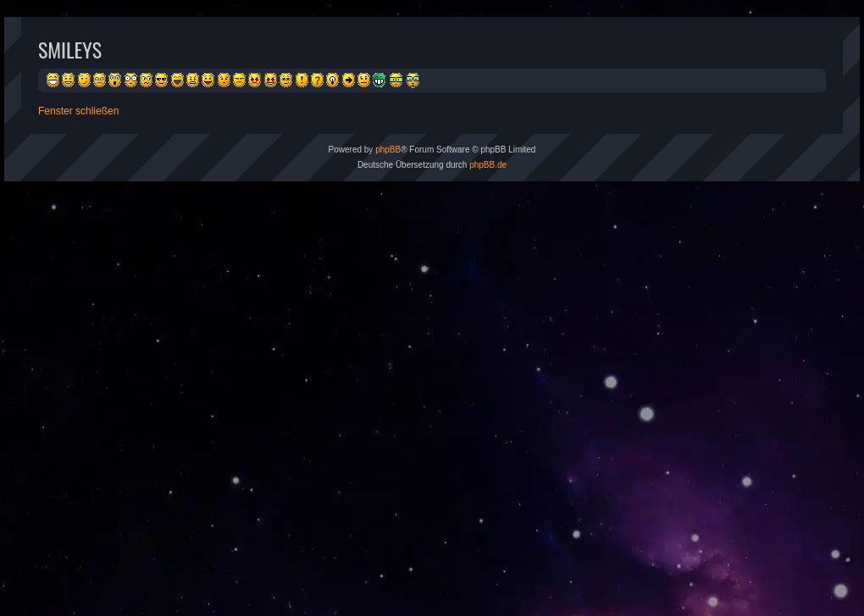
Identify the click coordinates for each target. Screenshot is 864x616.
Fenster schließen (78, 111)
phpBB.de (488, 165)
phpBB (388, 150)
